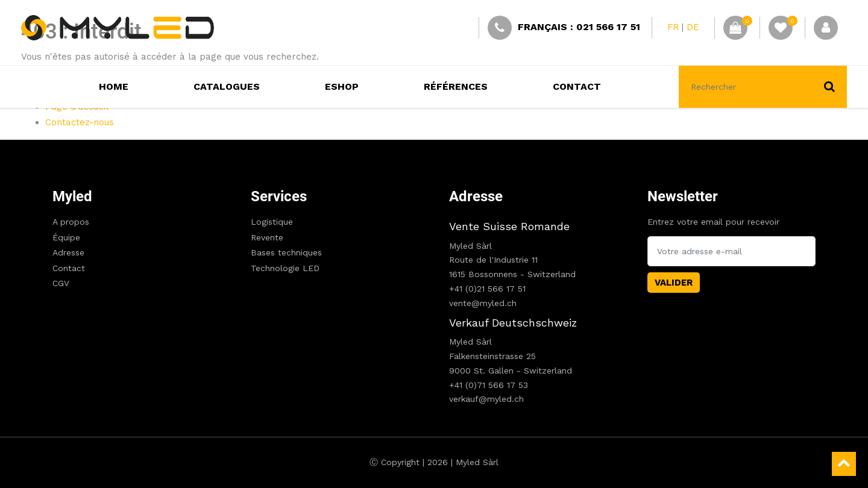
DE (693, 27)
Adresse (68, 252)
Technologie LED (285, 268)
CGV (61, 283)
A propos (71, 222)
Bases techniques (286, 252)
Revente (267, 237)
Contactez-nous (80, 122)
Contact (69, 268)
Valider (674, 283)
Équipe (66, 237)
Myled (72, 196)
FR (673, 27)
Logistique (272, 222)
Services (279, 196)
